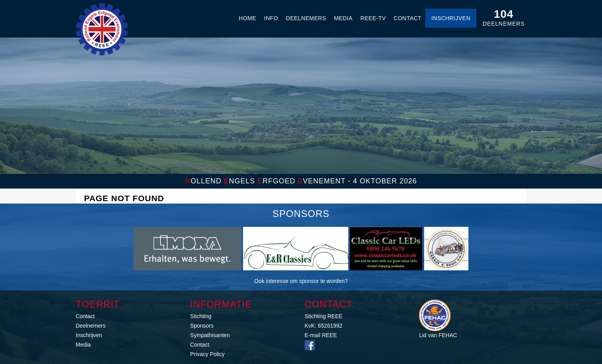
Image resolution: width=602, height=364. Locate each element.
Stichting (201, 316)
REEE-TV (373, 18)
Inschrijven (451, 18)
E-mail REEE (321, 335)
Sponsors (202, 326)
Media (343, 18)
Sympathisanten (210, 335)
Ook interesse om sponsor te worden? (301, 281)
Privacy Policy (207, 354)
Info (271, 18)
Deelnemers (306, 18)
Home (247, 18)
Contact (408, 18)
